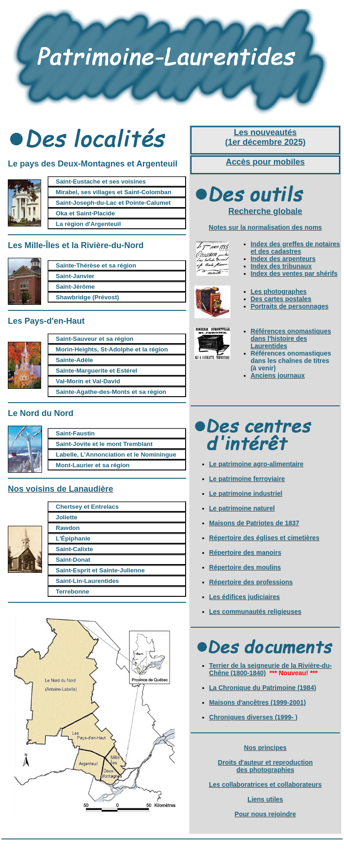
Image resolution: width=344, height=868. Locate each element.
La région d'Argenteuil (88, 224)
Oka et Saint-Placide (85, 213)
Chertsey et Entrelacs (87, 507)
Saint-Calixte (75, 549)
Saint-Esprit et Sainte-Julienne (100, 570)
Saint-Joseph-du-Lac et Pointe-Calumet (113, 203)
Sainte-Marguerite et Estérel (97, 371)
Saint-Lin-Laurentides (88, 581)
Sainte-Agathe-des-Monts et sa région (111, 392)
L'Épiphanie (73, 538)
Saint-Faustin (75, 433)
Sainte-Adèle (75, 360)
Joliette (67, 517)
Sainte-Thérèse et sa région (96, 265)
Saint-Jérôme (75, 287)
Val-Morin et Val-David (88, 381)
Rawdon (68, 528)
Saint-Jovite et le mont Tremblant (104, 444)
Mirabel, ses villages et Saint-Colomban (114, 192)
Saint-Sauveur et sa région (95, 339)
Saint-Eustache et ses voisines (101, 181)
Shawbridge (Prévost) (88, 297)
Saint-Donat (73, 560)
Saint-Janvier (75, 276)
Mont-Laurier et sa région (93, 465)
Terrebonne (72, 592)
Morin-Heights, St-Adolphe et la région (112, 349)
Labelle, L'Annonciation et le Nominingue (116, 455)
